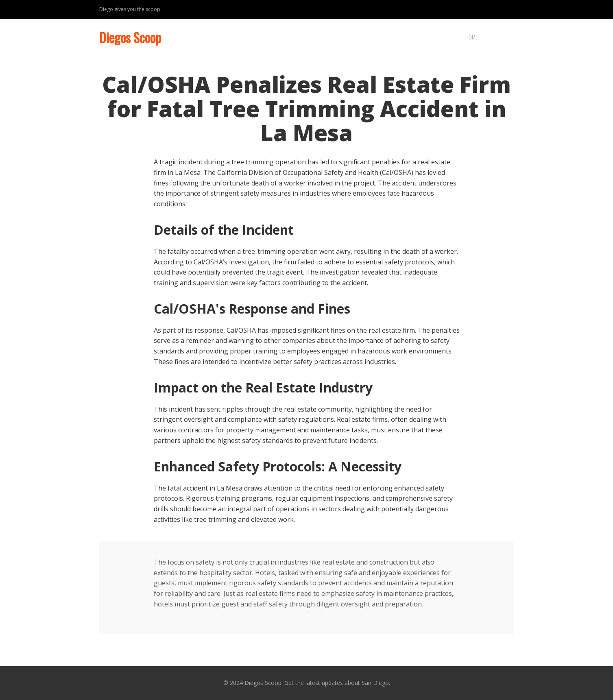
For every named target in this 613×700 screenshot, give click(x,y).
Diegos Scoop (130, 37)
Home (471, 37)
